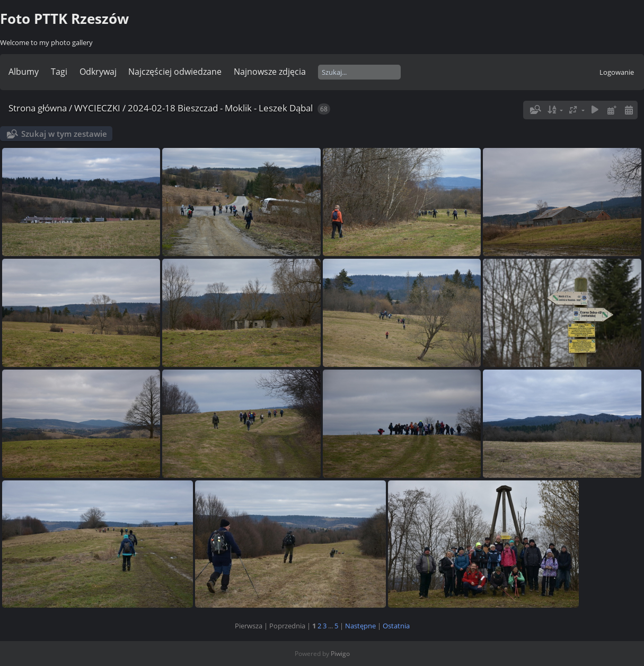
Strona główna (38, 108)
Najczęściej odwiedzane (175, 72)
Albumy (24, 72)
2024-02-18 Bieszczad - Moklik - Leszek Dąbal (220, 108)
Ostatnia (396, 626)
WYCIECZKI (97, 108)
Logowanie (617, 72)
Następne (360, 626)
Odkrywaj (98, 72)
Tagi (59, 72)
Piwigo (340, 654)
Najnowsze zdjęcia (270, 72)
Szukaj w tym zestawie (64, 134)
